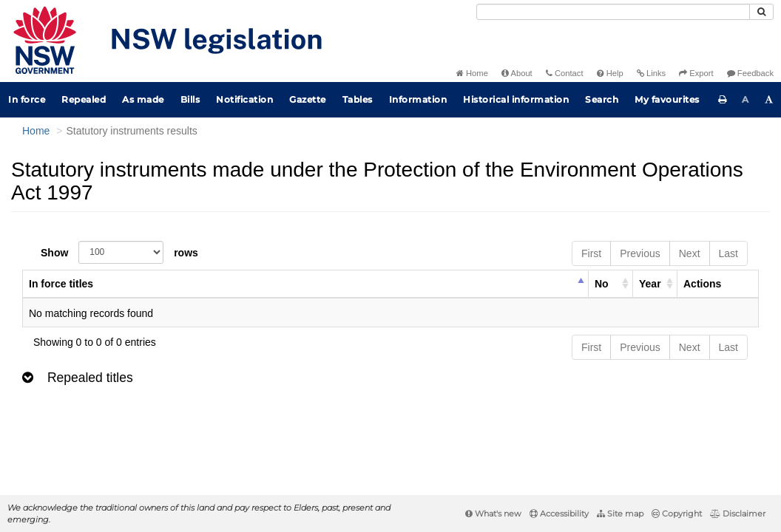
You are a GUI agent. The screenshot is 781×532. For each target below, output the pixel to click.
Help (610, 73)
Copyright (677, 514)
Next (690, 253)
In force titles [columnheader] (61, 284)
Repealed (84, 99)
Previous (640, 253)
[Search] (613, 12)
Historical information (516, 99)
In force (27, 99)
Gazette (308, 99)
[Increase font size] (769, 100)
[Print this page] (723, 100)
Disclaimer (738, 514)
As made (143, 99)
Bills (190, 99)
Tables (358, 99)
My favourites (667, 99)
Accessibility (559, 514)
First (591, 253)
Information (418, 99)
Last (728, 253)
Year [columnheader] (650, 284)
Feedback (750, 73)
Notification (244, 99)
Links (651, 73)
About (517, 73)
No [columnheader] (602, 284)
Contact (565, 73)
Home (472, 73)
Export (696, 73)
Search (602, 99)
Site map (620, 514)
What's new (493, 514)
